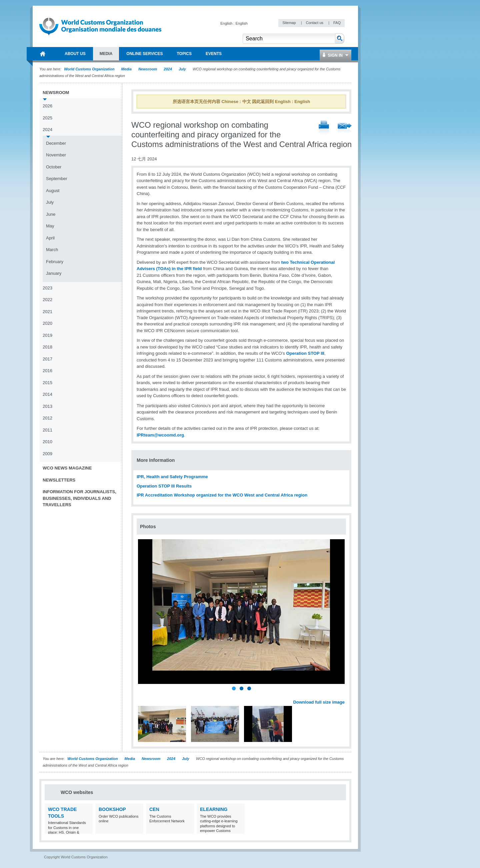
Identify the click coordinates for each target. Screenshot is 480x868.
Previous (144, 695)
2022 (47, 300)
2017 (47, 359)
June (51, 214)
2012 (47, 418)
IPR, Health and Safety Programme (172, 477)
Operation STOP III (305, 353)
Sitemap (289, 23)
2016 (47, 371)
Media (126, 69)
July (182, 69)
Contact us (315, 23)
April (50, 238)
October (54, 167)
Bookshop (112, 809)
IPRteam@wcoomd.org (160, 435)
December (56, 143)
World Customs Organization (90, 69)
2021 (47, 312)
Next (343, 695)
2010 (47, 442)
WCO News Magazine (67, 468)
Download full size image (319, 702)
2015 (47, 383)
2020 (47, 323)
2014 (47, 394)
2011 (47, 430)
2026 (47, 106)
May (50, 226)
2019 (47, 335)
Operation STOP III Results (164, 486)
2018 (47, 347)
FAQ (337, 23)
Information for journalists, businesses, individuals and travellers (79, 498)
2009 (47, 454)
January (54, 273)
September (57, 179)
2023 (47, 288)
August (53, 191)
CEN (154, 809)
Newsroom (148, 69)
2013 (47, 406)
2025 (47, 118)
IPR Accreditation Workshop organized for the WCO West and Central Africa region (222, 495)
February (55, 262)
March (52, 250)
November (56, 155)
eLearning (214, 809)
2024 (168, 69)
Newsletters (59, 480)
